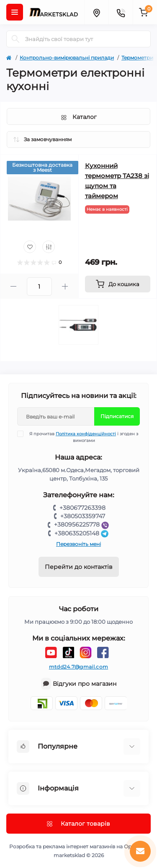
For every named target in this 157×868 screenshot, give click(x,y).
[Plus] (65, 286)
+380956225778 (82, 524)
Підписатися (117, 416)
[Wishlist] (30, 247)
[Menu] (15, 12)
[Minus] (14, 286)
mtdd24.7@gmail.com (78, 667)
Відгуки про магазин (85, 684)
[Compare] (49, 247)
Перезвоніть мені (78, 544)
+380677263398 (82, 508)
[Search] (15, 39)
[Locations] (96, 12)
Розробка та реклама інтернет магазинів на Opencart (78, 846)
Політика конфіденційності (86, 434)
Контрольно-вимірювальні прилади (67, 58)
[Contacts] (121, 12)
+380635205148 (82, 533)
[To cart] (118, 284)
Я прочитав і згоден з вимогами (83, 437)
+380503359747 (83, 516)
